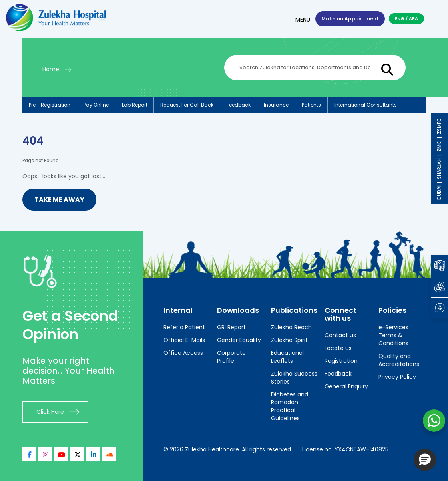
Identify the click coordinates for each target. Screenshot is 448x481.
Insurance (277, 105)
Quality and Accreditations (399, 360)
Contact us (340, 335)
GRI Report (231, 327)
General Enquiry (346, 386)
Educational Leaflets (287, 357)
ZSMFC (439, 126)
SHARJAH (439, 169)
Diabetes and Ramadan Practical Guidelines (290, 406)
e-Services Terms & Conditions (393, 335)
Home (51, 69)
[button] (425, 460)
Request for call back (187, 105)
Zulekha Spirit (289, 340)
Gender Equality (239, 340)
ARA (413, 18)
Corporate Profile (231, 357)
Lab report (135, 105)
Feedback (239, 105)
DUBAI (439, 193)
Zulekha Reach (291, 327)
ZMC (439, 146)
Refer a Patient (184, 327)
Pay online (96, 105)
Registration (341, 361)
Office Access (183, 353)
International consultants (366, 105)
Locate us (338, 348)
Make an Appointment (350, 19)
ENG (400, 18)
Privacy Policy (397, 377)
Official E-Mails (184, 340)
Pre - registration (50, 105)
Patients (312, 105)
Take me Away (59, 200)
